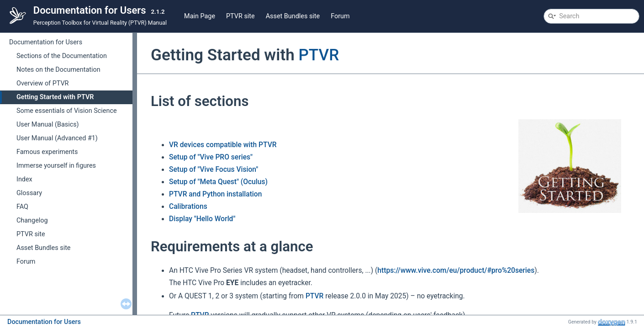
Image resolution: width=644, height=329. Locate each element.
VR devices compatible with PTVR (223, 145)
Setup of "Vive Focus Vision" (214, 170)
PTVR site (240, 16)
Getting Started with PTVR (55, 97)
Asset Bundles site (293, 16)
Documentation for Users (46, 42)
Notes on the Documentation (58, 70)
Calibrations (188, 207)
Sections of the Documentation (62, 56)
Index (24, 179)
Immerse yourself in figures (56, 166)
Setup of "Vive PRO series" (211, 157)
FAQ (22, 207)
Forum (340, 16)
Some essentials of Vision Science (67, 111)
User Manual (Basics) (48, 125)
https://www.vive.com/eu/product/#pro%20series (456, 271)
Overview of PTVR (43, 83)
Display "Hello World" (202, 219)
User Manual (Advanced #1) (57, 138)
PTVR (319, 55)
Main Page (200, 16)
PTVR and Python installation (215, 194)
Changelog (32, 220)
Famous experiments (47, 152)
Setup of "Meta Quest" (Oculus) (218, 182)
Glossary (29, 193)
